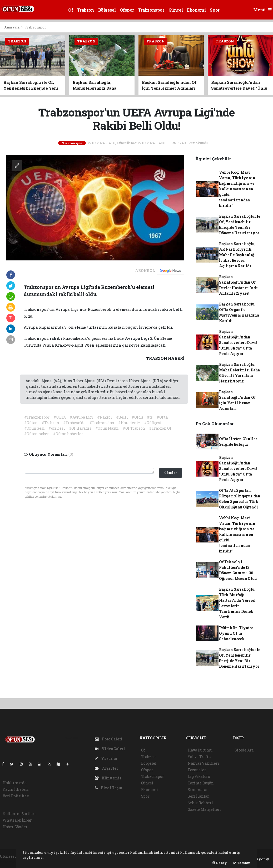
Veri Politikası (16, 796)
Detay (220, 863)
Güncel (176, 10)
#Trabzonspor (37, 417)
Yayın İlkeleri (16, 789)
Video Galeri (110, 749)
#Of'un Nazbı (107, 428)
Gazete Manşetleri (204, 809)
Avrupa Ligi (138, 338)
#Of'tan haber (37, 434)
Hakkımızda (15, 783)
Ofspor (127, 10)
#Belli (122, 417)
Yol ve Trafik (199, 757)
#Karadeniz (129, 423)
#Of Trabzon (134, 428)
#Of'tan (31, 423)
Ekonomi (196, 10)
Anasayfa (12, 27)
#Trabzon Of (160, 428)
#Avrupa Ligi (81, 417)
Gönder (170, 473)
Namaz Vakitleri (203, 763)
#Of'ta (162, 417)
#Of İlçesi (153, 423)
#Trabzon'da (74, 423)
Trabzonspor (151, 10)
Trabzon (85, 10)
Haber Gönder (15, 827)
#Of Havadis (80, 428)
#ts (150, 417)
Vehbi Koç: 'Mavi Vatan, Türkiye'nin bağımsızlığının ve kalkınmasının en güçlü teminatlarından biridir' (237, 189)
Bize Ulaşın (109, 788)
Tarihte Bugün (201, 783)
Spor (215, 10)
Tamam (242, 863)
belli (178, 309)
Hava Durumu (200, 750)
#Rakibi (105, 417)
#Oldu (137, 417)
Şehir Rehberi (200, 803)
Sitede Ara (244, 750)
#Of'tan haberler (68, 434)
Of (71, 10)
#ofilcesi (57, 428)
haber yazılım (13, 862)
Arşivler (106, 768)
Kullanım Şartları (19, 814)
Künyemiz (108, 778)
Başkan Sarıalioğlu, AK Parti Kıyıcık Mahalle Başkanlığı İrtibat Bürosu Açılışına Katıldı (237, 255)
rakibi (167, 309)
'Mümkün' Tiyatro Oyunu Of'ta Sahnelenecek (236, 633)
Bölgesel (107, 10)
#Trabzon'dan (102, 423)
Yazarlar (106, 758)
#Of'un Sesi (34, 428)
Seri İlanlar (198, 796)
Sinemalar (198, 790)
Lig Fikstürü (199, 776)
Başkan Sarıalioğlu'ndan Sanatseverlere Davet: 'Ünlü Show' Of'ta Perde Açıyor (239, 343)
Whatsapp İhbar (17, 820)
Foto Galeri (109, 739)
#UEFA (60, 417)
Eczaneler (197, 770)
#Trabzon (50, 423)
